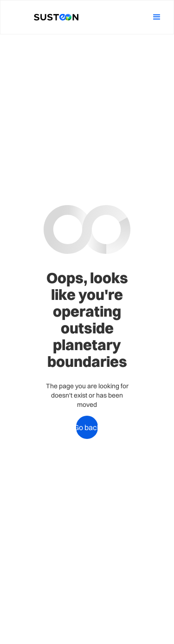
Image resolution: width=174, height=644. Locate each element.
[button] (157, 17)
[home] (54, 17)
